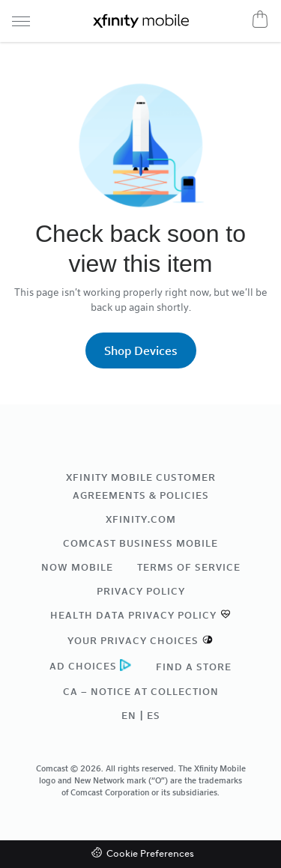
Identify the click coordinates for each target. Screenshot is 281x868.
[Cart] (260, 19)
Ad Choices (83, 666)
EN (129, 715)
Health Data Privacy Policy (133, 615)
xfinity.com (141, 519)
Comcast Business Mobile (140, 543)
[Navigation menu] (21, 21)
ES (154, 715)
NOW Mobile (77, 567)
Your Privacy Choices (133, 640)
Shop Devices (141, 350)
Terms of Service (189, 567)
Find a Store (194, 667)
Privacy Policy (141, 591)
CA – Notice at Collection (141, 691)
